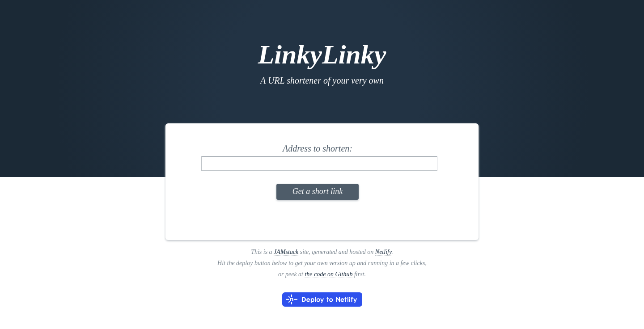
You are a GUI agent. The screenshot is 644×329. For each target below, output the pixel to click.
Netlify (383, 252)
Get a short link (318, 191)
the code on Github (328, 274)
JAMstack (286, 252)
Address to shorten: (318, 148)
